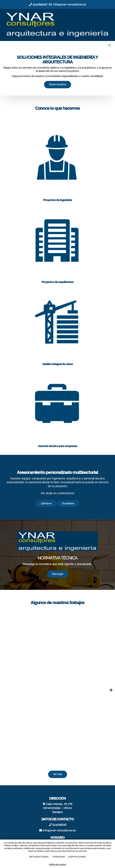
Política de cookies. (57, 864)
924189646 (40, 4)
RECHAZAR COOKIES (39, 857)
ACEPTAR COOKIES (77, 857)
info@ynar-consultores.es (70, 4)
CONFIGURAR (58, 857)
